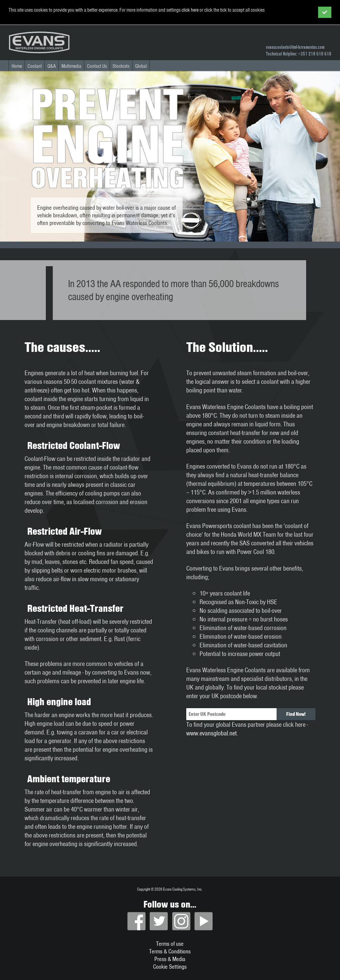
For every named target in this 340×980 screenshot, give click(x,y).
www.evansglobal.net (212, 733)
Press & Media (170, 959)
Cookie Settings (170, 967)
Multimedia (71, 66)
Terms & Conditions (170, 951)
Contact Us (97, 66)
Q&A (52, 66)
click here (190, 10)
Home (17, 66)
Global (141, 66)
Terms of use (170, 944)
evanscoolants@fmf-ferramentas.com (295, 47)
